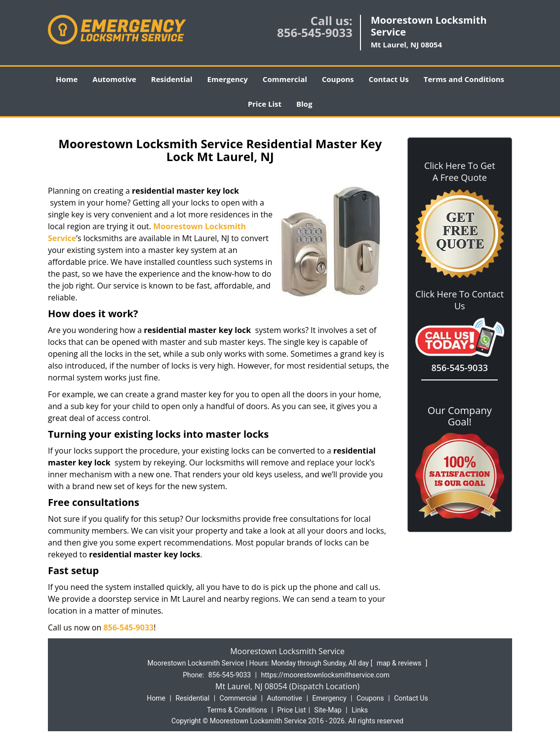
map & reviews (400, 663)
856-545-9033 (315, 32)
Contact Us (389, 79)
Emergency (228, 79)
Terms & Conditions (237, 710)
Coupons (338, 79)
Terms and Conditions (464, 79)
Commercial (285, 79)
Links (360, 710)
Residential (172, 79)
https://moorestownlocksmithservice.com (325, 675)
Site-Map (328, 710)
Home (67, 79)
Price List (265, 104)
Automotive (114, 79)
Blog (304, 104)
